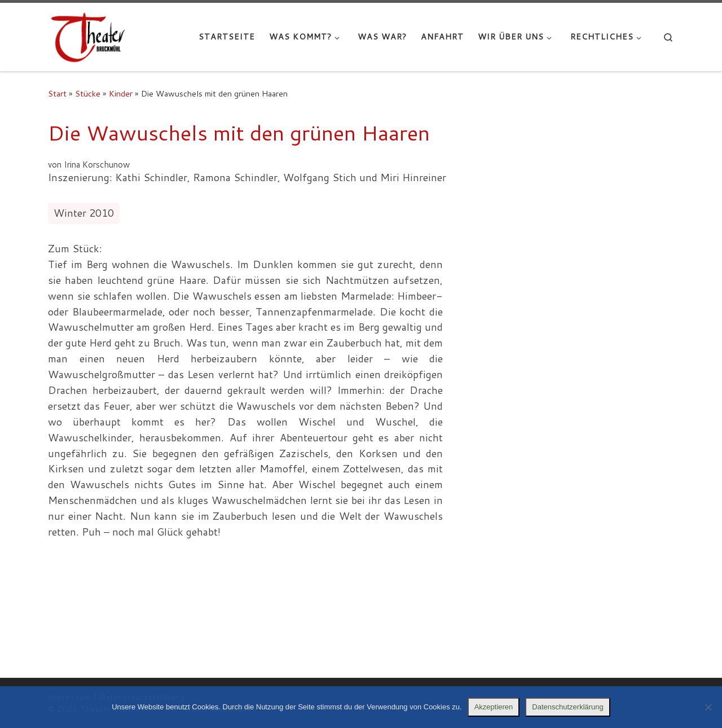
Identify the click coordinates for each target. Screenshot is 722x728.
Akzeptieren (494, 707)
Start (57, 93)
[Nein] (708, 707)
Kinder (121, 93)
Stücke (88, 93)
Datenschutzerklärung (567, 707)
